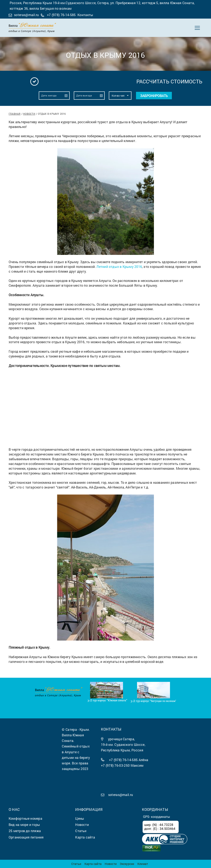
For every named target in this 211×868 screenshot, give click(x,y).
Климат (143, 864)
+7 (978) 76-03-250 (115, 765)
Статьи (76, 864)
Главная (15, 114)
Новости (29, 114)
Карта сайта (93, 864)
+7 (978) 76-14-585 (61, 15)
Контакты (85, 15)
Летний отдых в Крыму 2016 (119, 267)
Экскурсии (127, 864)
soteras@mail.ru (26, 15)
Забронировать (154, 96)
